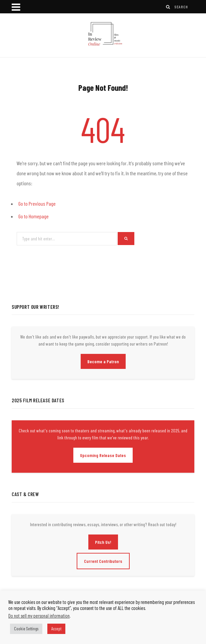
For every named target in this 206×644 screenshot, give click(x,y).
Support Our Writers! (35, 307)
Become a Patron (103, 361)
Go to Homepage (33, 216)
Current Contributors (103, 561)
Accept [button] (56, 629)
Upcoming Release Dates (103, 455)
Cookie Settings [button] (26, 629)
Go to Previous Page (37, 203)
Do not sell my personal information (39, 616)
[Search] (168, 7)
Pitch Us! (103, 542)
